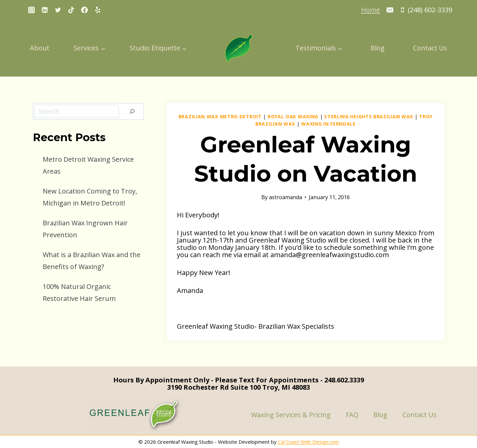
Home (371, 10)
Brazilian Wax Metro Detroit (220, 116)
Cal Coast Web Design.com (308, 442)
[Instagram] (31, 10)
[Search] (132, 111)
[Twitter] (58, 10)
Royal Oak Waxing (293, 116)
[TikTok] (71, 10)
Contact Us (430, 48)
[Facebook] (84, 10)
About (40, 48)
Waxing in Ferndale (328, 124)
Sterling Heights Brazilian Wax (369, 116)
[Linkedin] (45, 10)
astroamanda (286, 197)
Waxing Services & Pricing (291, 415)
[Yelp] (98, 10)
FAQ (352, 415)
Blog (378, 48)
